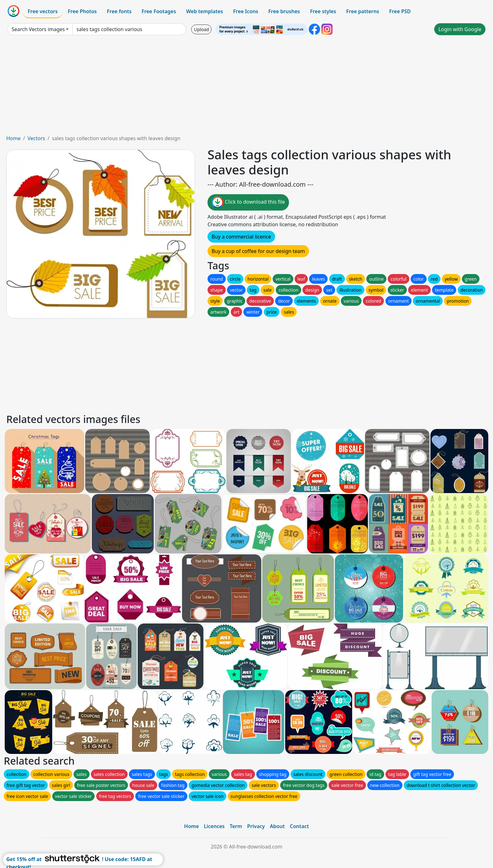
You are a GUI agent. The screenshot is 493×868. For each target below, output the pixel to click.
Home (14, 138)
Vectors (36, 138)
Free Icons (246, 11)
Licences (214, 826)
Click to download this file (248, 202)
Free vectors (43, 11)
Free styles (323, 11)
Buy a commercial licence (241, 237)
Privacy (256, 826)
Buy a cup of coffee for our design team (258, 251)
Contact (299, 826)
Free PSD (400, 11)
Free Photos (82, 11)
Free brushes (284, 11)
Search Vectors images (38, 29)
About (277, 826)
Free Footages (159, 11)
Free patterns (363, 11)
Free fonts (119, 11)
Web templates (205, 11)
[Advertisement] (246, 87)
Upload (201, 29)
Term (236, 826)
